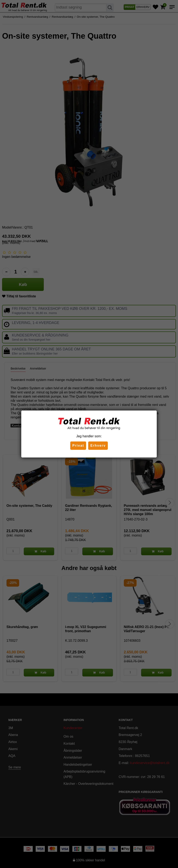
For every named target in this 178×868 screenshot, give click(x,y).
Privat (78, 446)
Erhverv (98, 446)
